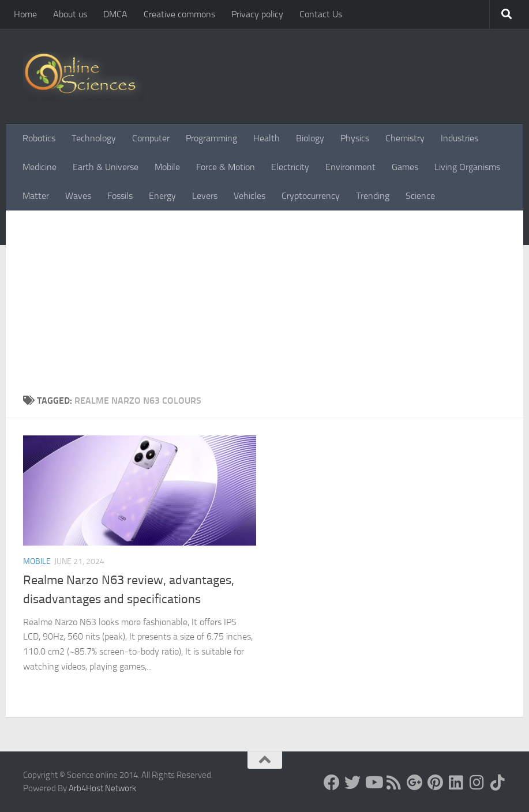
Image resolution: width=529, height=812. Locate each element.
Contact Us (321, 14)
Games (405, 167)
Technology (94, 138)
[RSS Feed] (394, 783)
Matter (36, 196)
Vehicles (250, 196)
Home (25, 14)
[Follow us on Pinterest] (436, 783)
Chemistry (405, 138)
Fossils (120, 196)
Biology (310, 138)
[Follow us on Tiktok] (498, 783)
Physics (355, 138)
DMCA (115, 14)
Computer (151, 138)
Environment (350, 167)
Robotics (39, 138)
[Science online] (332, 783)
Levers (205, 196)
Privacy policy (257, 14)
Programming (211, 138)
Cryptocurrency (311, 196)
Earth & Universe (106, 167)
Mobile (167, 167)
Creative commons (179, 14)
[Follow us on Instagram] (477, 783)
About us (70, 14)
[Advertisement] (264, 307)
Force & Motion (226, 167)
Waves (78, 196)
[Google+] (415, 783)
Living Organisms (467, 167)
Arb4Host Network (102, 788)
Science (420, 196)
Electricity (290, 167)
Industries (459, 138)
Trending (373, 196)
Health (267, 138)
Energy (162, 196)
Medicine (40, 167)
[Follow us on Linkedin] (456, 783)
